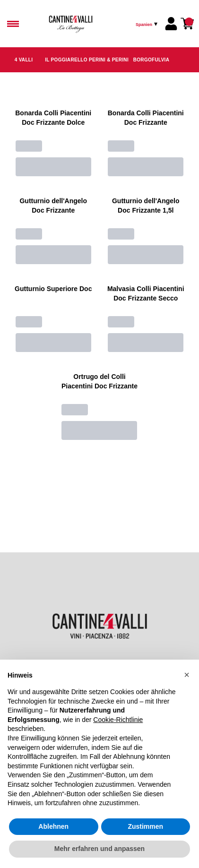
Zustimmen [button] (145, 826)
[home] (91, 24)
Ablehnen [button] (53, 826)
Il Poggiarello (66, 60)
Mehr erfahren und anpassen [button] (99, 849)
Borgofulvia (151, 60)
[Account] (171, 24)
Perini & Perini (109, 60)
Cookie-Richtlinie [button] (118, 720)
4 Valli (24, 60)
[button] (187, 675)
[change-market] (147, 24)
